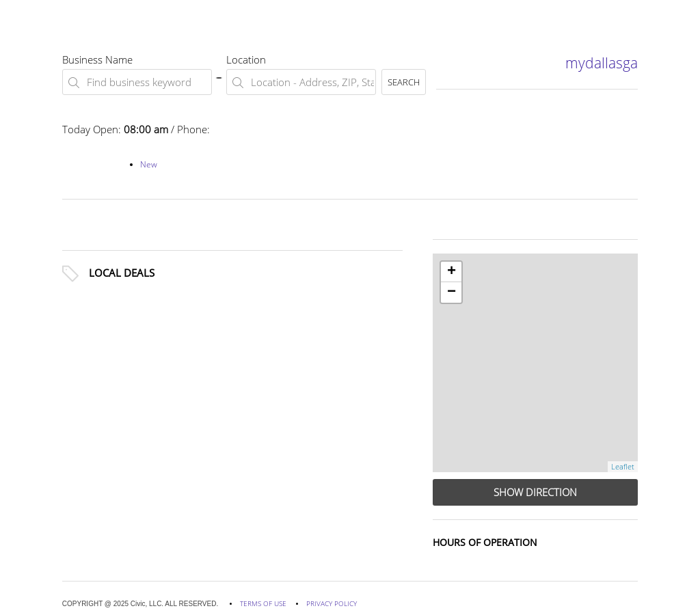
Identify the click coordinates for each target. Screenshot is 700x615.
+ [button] (452, 272)
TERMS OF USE (263, 603)
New (149, 164)
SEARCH (404, 82)
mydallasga (602, 63)
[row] (535, 363)
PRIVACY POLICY (332, 603)
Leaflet (623, 466)
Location (246, 59)
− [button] (452, 292)
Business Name (97, 59)
